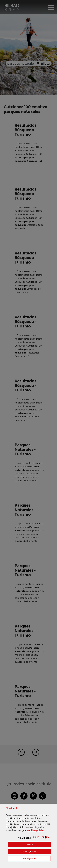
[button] (35, 837)
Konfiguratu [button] (37, 858)
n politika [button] (36, 830)
